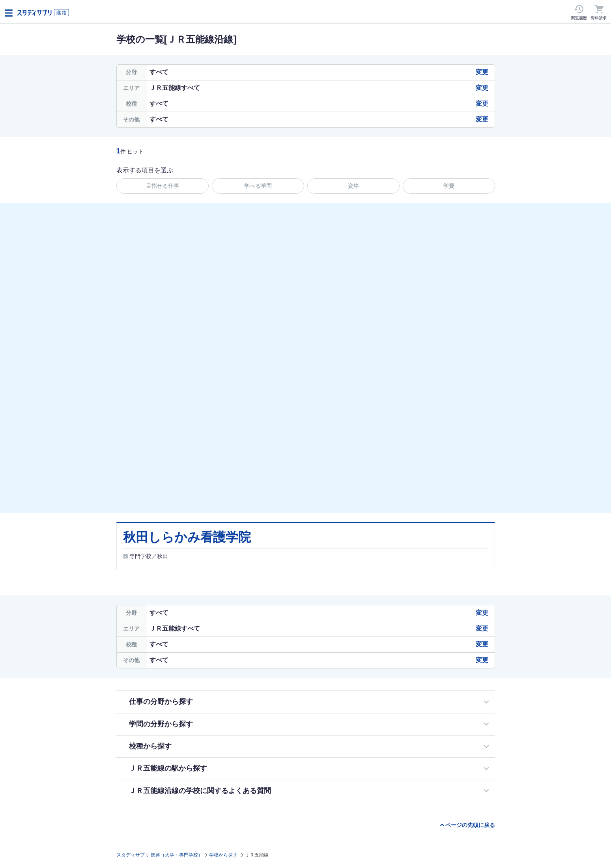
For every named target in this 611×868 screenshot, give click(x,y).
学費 (449, 186)
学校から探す (223, 855)
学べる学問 (258, 186)
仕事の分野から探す (161, 702)
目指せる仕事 (163, 186)
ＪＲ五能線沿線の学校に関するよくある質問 (200, 791)
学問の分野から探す (161, 724)
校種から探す (150, 746)
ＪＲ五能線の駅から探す (168, 768)
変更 (482, 72)
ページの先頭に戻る (470, 825)
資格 (353, 186)
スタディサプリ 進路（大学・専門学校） (160, 855)
